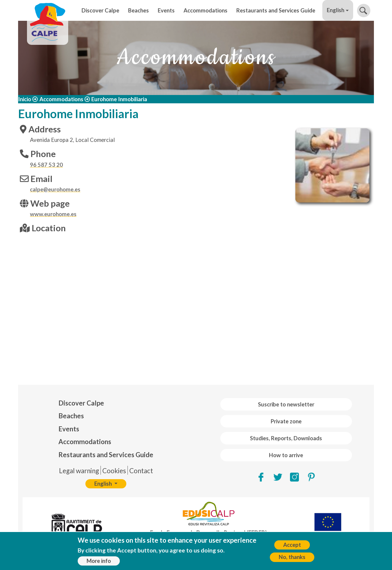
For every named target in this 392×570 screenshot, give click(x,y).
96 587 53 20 (46, 165)
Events (166, 10)
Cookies (114, 471)
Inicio (25, 99)
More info (99, 561)
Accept (292, 545)
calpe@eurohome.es (55, 189)
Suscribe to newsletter (286, 404)
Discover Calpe (100, 10)
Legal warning (79, 471)
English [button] (336, 10)
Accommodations (205, 10)
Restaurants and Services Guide (276, 10)
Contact (141, 471)
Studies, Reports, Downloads (286, 438)
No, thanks (292, 557)
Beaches (138, 10)
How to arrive (286, 455)
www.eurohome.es (53, 214)
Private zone (286, 421)
